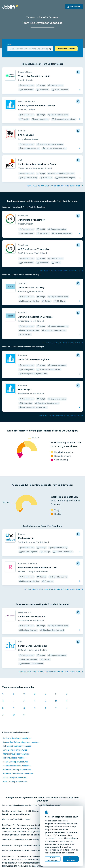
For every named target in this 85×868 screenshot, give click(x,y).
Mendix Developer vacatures (16, 754)
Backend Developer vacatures (17, 738)
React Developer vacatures (15, 762)
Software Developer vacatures (17, 770)
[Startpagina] (10, 7)
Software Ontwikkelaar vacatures (18, 774)
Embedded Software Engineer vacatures (21, 742)
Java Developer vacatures (15, 750)
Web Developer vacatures (15, 782)
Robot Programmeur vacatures (17, 766)
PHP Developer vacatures (15, 758)
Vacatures (31, 17)
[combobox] (30, 49)
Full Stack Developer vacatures (17, 746)
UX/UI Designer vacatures (15, 778)
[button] (50, 49)
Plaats (9, 45)
